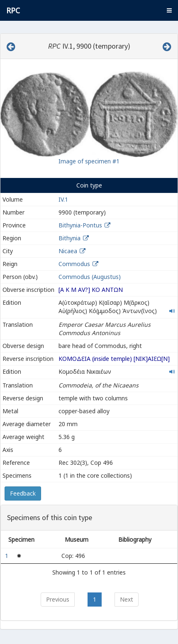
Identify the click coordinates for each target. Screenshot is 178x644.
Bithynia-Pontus (80, 225)
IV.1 (63, 199)
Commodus (74, 264)
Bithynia (69, 238)
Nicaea (68, 251)
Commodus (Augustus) (90, 277)
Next (127, 599)
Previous (58, 599)
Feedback (23, 493)
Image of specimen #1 (89, 161)
